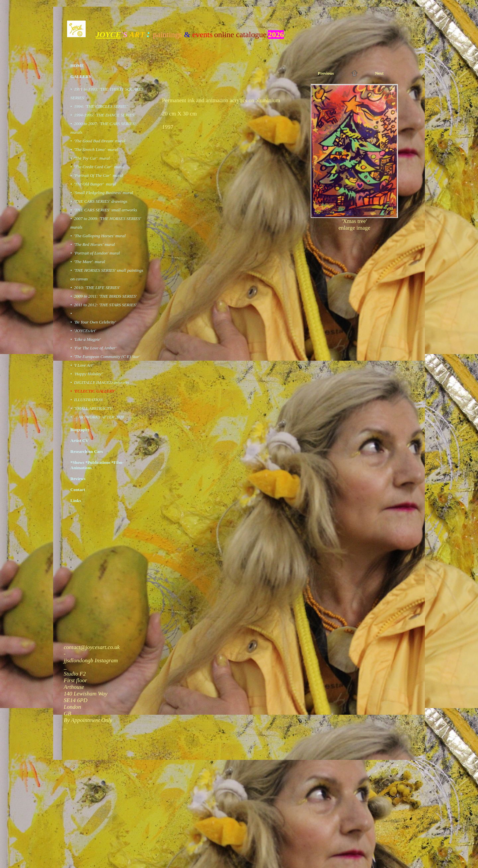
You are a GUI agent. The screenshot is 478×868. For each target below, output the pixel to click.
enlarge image (355, 228)
